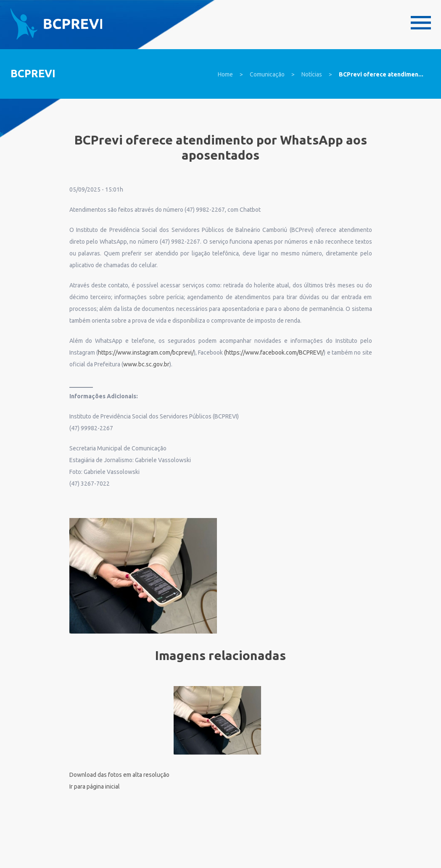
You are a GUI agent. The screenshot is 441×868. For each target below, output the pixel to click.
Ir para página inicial (95, 786)
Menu (421, 23)
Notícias (312, 74)
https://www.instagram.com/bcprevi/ (146, 352)
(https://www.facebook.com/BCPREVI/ (274, 352)
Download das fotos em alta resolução (119, 775)
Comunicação (267, 74)
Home (225, 74)
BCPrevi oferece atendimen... (381, 74)
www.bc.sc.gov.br (146, 364)
